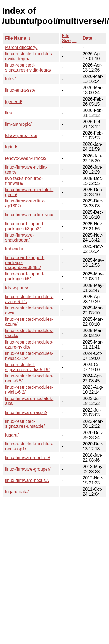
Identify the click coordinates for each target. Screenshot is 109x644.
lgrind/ (11, 147)
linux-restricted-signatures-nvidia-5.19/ (27, 367)
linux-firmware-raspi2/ (26, 413)
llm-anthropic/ (18, 124)
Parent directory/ (21, 47)
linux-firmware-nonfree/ (28, 458)
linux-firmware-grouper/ (28, 469)
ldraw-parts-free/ (21, 135)
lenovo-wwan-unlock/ (26, 158)
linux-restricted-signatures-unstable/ (25, 424)
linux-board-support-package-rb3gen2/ (25, 226)
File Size (66, 38)
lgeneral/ (14, 102)
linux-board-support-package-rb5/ (25, 276)
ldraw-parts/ (17, 288)
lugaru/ (12, 435)
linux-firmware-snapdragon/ (20, 238)
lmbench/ (14, 249)
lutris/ (10, 79)
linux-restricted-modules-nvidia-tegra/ (29, 56)
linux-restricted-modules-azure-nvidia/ (29, 345)
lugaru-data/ (17, 492)
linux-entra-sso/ (20, 90)
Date (87, 38)
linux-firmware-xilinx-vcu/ (29, 215)
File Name (16, 38)
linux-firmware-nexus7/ (27, 480)
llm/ (9, 113)
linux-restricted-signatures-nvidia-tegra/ (28, 68)
